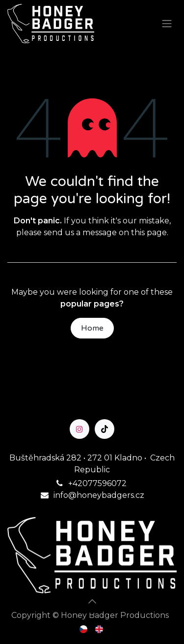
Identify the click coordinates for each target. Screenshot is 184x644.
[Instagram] (79, 429)
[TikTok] (105, 429)
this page (149, 232)
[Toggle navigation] (167, 24)
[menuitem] (84, 629)
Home (92, 328)
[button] (92, 601)
